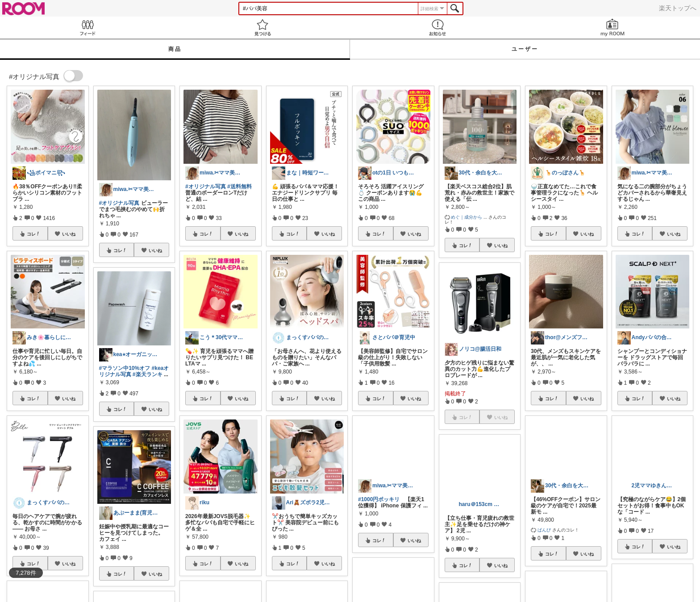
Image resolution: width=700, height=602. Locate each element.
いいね (69, 234)
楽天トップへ (678, 8)
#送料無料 (240, 187)
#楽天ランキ (148, 374)
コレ (33, 234)
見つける (262, 27)
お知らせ (437, 27)
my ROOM (612, 27)
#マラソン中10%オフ (125, 368)
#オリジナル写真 (119, 203)
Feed (87, 27)
